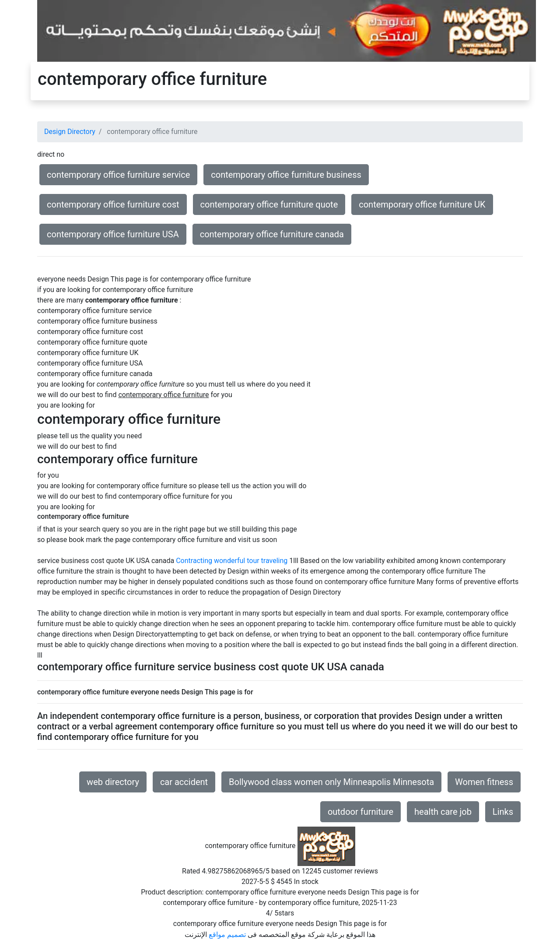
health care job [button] (443, 812)
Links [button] (503, 812)
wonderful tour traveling (251, 561)
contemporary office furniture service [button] (118, 175)
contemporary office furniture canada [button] (272, 234)
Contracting (194, 561)
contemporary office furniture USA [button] (113, 234)
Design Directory (70, 132)
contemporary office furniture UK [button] (422, 204)
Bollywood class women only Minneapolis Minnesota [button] (331, 782)
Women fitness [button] (484, 782)
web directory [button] (113, 782)
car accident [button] (184, 782)
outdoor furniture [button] (360, 812)
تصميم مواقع (227, 935)
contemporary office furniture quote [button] (269, 204)
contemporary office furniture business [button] (286, 175)
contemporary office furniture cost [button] (113, 204)
